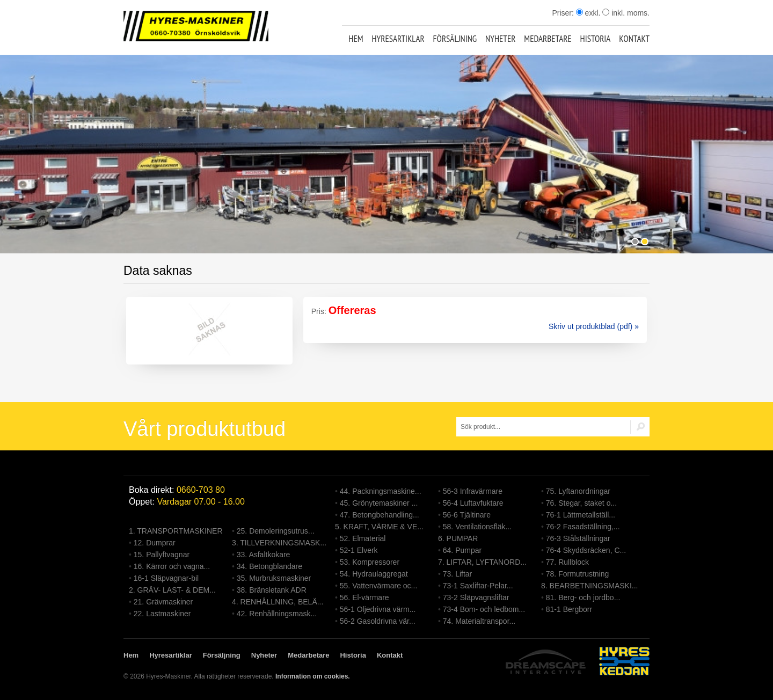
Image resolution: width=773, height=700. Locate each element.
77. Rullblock (567, 562)
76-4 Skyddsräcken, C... (586, 550)
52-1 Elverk (359, 550)
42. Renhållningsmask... (277, 614)
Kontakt (634, 39)
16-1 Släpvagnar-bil (166, 578)
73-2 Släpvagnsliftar (476, 597)
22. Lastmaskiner (162, 614)
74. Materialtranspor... (479, 621)
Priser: (564, 13)
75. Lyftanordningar (578, 491)
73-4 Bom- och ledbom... (484, 609)
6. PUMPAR (458, 538)
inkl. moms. (626, 13)
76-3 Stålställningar (578, 538)
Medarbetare (548, 39)
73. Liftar (457, 574)
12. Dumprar (155, 543)
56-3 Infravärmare (473, 491)
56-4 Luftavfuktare (473, 503)
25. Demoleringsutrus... (276, 531)
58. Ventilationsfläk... (477, 527)
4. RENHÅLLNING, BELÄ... (278, 602)
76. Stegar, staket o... (581, 503)
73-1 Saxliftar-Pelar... (478, 586)
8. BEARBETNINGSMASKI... (590, 586)
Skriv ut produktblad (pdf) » (594, 326)
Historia (596, 39)
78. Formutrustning (578, 574)
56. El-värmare (364, 597)
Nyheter (500, 39)
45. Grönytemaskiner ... (379, 503)
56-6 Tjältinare (467, 515)
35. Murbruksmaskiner (274, 578)
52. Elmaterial (363, 538)
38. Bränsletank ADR (272, 590)
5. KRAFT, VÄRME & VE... (379, 527)
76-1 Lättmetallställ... (581, 515)
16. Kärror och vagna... (172, 566)
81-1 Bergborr (569, 609)
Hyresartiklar (398, 39)
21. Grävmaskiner (163, 602)
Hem (356, 39)
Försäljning (455, 39)
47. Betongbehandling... (380, 515)
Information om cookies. (313, 676)
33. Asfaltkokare (264, 555)
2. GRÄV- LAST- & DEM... (172, 590)
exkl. (588, 13)
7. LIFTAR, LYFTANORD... (482, 562)
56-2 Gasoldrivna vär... (378, 621)
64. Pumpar (462, 550)
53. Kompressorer (370, 562)
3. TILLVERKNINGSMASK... (279, 543)
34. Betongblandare (269, 566)
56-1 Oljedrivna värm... (378, 609)
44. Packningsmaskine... (381, 491)
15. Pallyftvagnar (162, 555)
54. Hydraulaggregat (374, 574)
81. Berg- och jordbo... (583, 597)
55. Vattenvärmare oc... (378, 586)
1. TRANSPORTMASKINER (176, 531)
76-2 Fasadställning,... (583, 527)
